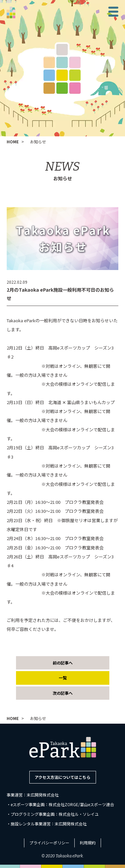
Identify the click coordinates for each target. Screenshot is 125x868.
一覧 (63, 678)
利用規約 (88, 843)
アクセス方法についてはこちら (62, 777)
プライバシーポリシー (49, 843)
